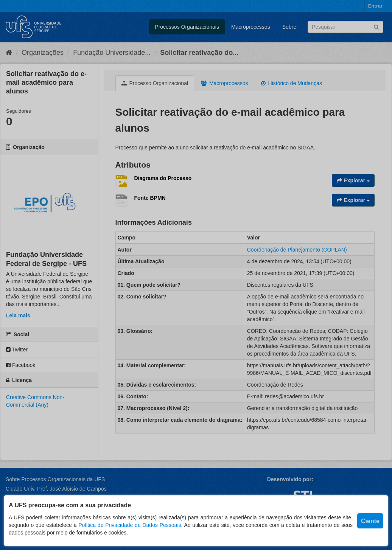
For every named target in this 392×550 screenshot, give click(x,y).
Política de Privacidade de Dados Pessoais (130, 525)
